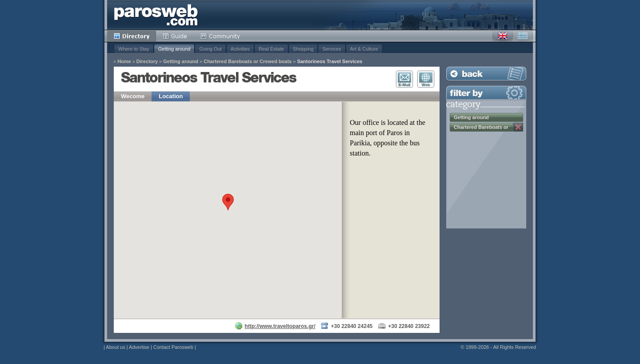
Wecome (133, 96)
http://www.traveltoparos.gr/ (280, 326)
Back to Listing (486, 74)
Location (171, 96)
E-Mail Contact (404, 79)
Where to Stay (134, 49)
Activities (240, 49)
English (503, 36)
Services (332, 49)
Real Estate (271, 49)
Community (221, 36)
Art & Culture (364, 49)
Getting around (174, 49)
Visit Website (426, 79)
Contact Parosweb (173, 347)
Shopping (303, 49)
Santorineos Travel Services (330, 62)
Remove (518, 127)
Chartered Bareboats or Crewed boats (248, 62)
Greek (523, 36)
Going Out (210, 49)
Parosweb (156, 15)
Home (124, 62)
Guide (175, 36)
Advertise (139, 347)
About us (115, 347)
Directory (132, 36)
